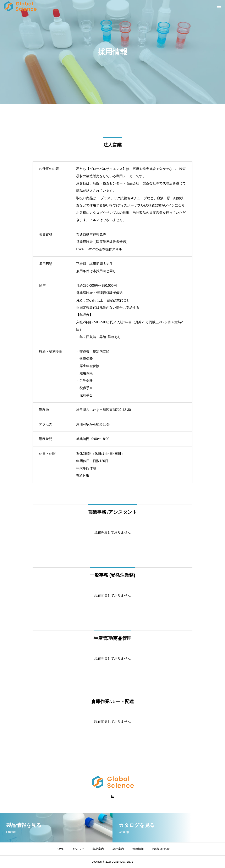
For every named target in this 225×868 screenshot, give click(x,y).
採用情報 (138, 849)
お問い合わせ (161, 849)
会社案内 (118, 849)
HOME (60, 849)
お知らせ (78, 849)
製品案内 (98, 849)
